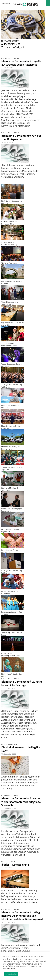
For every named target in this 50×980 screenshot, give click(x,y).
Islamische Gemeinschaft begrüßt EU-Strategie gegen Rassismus (21, 63)
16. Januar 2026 (7, 142)
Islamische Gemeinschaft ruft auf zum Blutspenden (21, 138)
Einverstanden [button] (11, 974)
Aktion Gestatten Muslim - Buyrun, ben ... (11, 530)
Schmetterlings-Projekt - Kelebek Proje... (10, 551)
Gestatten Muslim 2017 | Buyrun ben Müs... (11, 223)
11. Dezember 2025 (9, 808)
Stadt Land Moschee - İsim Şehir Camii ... (11, 489)
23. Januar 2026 (7, 68)
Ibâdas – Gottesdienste (15, 865)
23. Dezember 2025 (9, 688)
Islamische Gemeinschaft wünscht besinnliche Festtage (22, 683)
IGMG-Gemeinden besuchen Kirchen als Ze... (12, 202)
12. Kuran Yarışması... (9, 263)
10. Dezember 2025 (9, 922)
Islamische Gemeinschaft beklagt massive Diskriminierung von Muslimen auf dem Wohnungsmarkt (23, 916)
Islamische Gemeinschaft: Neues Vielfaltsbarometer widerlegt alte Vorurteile (21, 802)
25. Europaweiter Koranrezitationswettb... (10, 344)
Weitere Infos (9, 969)
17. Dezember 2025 (9, 754)
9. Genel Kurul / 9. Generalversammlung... (10, 243)
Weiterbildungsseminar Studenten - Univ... (10, 303)
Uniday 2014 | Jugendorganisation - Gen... (11, 654)
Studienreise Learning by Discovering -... (10, 448)
